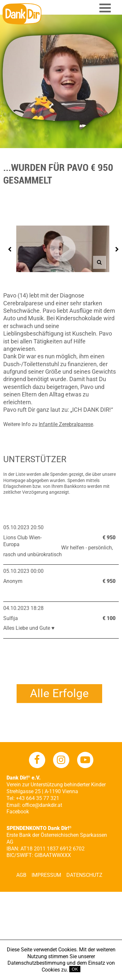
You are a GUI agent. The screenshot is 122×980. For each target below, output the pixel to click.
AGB (21, 875)
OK (75, 969)
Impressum (46, 875)
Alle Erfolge (59, 693)
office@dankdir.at (42, 805)
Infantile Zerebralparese (66, 424)
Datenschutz (84, 875)
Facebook (18, 812)
